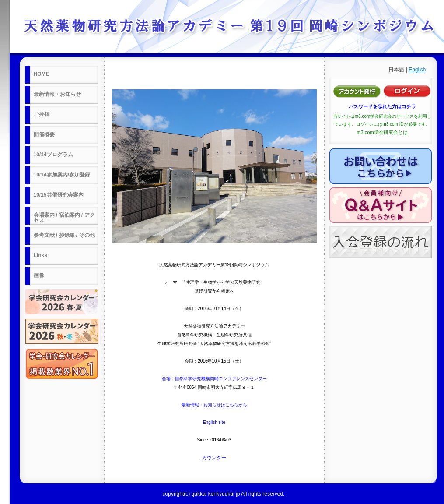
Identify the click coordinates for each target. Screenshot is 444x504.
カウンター (214, 458)
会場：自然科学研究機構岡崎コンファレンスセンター (214, 379)
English (417, 70)
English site (214, 422)
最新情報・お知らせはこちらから (214, 405)
